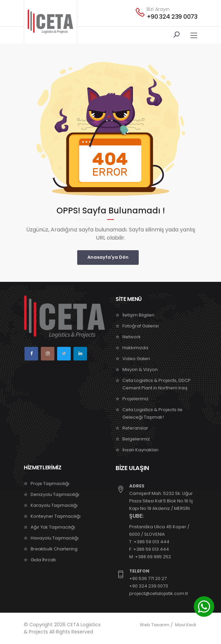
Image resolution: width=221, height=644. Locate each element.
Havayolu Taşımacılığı (55, 538)
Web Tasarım (155, 625)
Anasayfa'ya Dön (108, 257)
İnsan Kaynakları (140, 450)
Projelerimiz (135, 399)
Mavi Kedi (186, 625)
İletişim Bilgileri (138, 315)
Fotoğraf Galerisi (141, 326)
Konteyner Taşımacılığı (56, 516)
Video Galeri (136, 359)
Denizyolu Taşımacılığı (55, 494)
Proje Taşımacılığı (50, 484)
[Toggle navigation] (194, 36)
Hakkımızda (135, 348)
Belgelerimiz (136, 439)
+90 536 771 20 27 (148, 578)
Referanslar (135, 428)
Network (132, 337)
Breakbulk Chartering (54, 549)
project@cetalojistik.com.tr (159, 593)
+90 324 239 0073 (172, 17)
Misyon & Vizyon (140, 369)
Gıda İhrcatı (43, 560)
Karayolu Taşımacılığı (54, 505)
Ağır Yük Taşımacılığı (53, 527)
